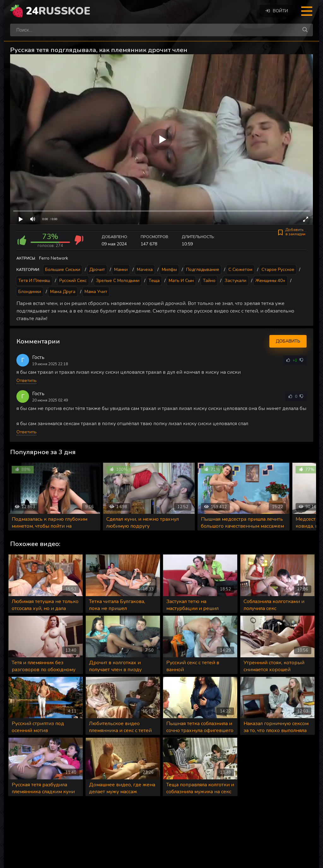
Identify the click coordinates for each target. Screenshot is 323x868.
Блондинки (30, 292)
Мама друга (63, 292)
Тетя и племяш (34, 281)
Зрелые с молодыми (118, 281)
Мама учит (96, 292)
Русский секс (73, 281)
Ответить (26, 381)
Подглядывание (203, 270)
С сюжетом (240, 270)
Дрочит (97, 270)
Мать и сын (181, 281)
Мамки (121, 270)
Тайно (209, 281)
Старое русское (278, 270)
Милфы (169, 270)
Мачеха (145, 270)
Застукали (235, 281)
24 (58, 11)
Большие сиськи (63, 270)
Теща (154, 281)
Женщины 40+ (270, 281)
